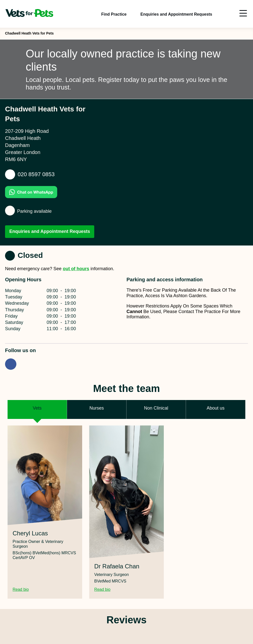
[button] (37, 409)
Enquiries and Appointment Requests (50, 231)
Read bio (24, 590)
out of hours (76, 269)
